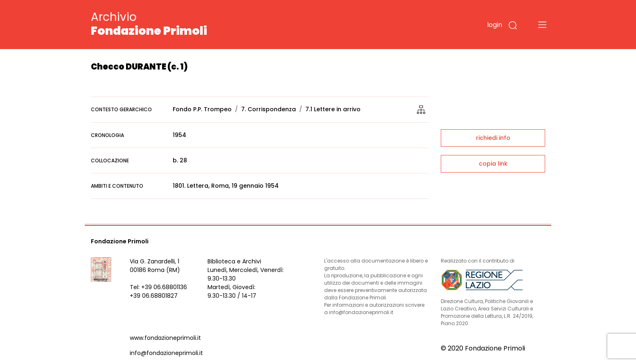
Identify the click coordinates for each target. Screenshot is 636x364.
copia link (493, 164)
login (495, 25)
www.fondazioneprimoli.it (165, 338)
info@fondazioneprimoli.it (166, 353)
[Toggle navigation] (542, 25)
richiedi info (493, 138)
